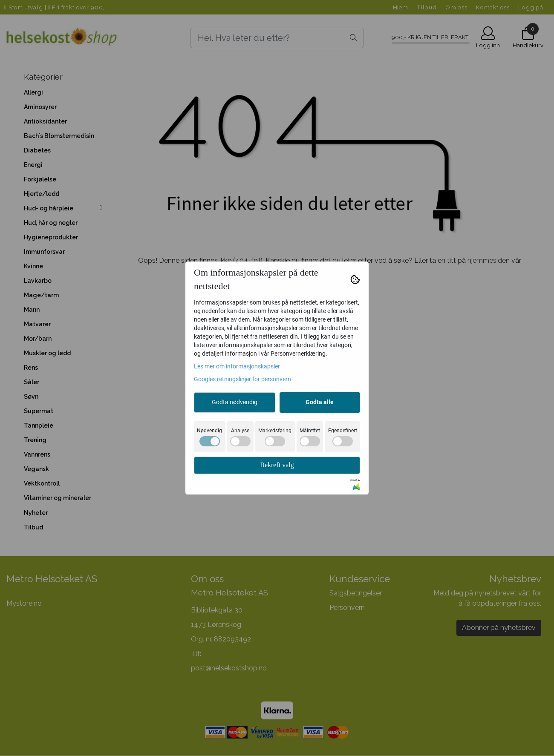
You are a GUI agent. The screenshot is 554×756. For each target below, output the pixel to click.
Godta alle (320, 402)
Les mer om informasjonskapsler (237, 366)
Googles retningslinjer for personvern (242, 379)
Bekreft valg (277, 465)
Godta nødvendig (235, 402)
